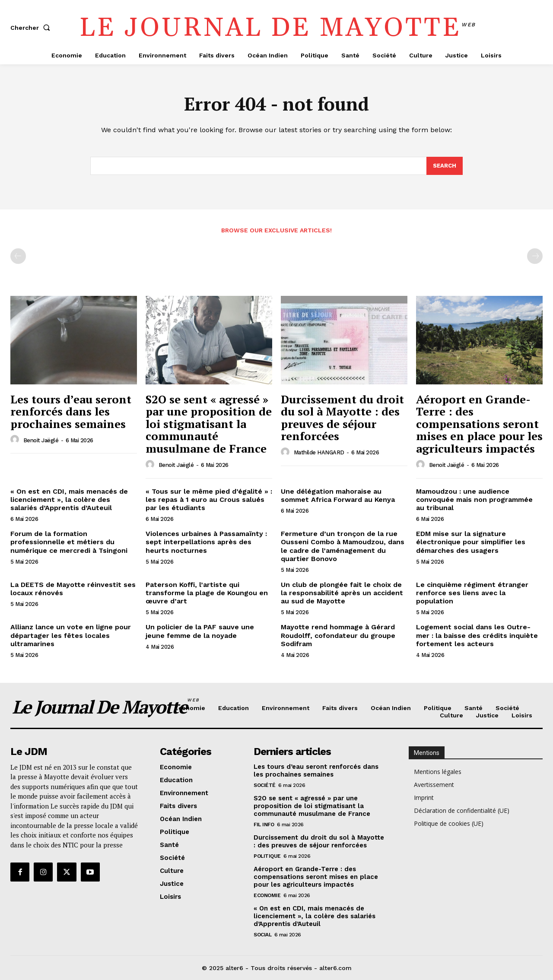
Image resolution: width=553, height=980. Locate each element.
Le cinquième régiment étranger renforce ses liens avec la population (472, 593)
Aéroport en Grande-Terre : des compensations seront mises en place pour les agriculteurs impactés (479, 424)
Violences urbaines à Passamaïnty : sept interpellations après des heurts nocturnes (206, 542)
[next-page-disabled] (535, 256)
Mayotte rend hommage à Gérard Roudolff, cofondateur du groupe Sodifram (338, 635)
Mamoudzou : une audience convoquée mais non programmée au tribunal (474, 500)
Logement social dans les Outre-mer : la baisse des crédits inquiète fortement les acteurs (477, 635)
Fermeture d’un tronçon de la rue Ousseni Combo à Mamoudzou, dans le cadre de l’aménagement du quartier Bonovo (343, 546)
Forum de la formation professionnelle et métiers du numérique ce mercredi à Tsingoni (69, 542)
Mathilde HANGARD (319, 452)
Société (265, 785)
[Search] (445, 166)
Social (262, 935)
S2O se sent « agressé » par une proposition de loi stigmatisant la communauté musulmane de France (209, 424)
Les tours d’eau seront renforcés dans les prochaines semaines (71, 411)
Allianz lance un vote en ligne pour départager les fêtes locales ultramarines (71, 635)
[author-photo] (16, 440)
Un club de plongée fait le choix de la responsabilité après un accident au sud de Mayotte (342, 593)
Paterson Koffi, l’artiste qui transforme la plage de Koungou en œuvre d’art (207, 593)
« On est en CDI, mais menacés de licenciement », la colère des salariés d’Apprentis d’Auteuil (69, 500)
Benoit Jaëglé (41, 440)
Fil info (264, 825)
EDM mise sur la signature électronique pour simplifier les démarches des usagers (471, 542)
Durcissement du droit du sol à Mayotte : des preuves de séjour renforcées (342, 418)
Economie (267, 895)
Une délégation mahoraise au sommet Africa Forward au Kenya (338, 495)
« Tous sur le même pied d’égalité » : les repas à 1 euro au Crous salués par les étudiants (209, 500)
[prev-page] (18, 256)
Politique (267, 856)
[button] (32, 28)
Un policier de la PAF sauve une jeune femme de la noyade (200, 631)
